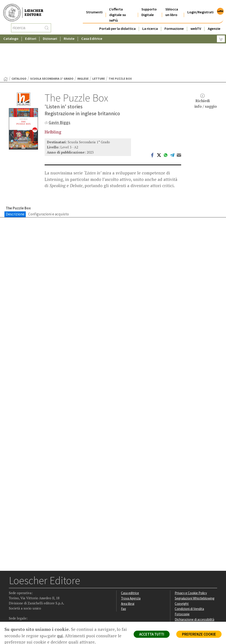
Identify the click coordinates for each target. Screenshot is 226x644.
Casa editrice (130, 558)
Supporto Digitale (149, 6)
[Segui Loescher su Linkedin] (30, 599)
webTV (196, 23)
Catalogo (11, 34)
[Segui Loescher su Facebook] (13, 599)
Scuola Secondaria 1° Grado (52, 43)
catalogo (19, 43)
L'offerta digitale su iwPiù (118, 9)
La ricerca (150, 23)
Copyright (182, 568)
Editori (31, 34)
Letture (99, 43)
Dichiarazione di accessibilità (195, 584)
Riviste (69, 34)
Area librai (128, 568)
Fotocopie (182, 579)
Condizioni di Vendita (189, 574)
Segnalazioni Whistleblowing (195, 563)
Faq (124, 574)
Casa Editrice (92, 34)
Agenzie (214, 23)
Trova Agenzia (131, 563)
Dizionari (50, 34)
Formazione (174, 23)
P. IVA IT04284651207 (24, 617)
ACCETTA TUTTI (150, 634)
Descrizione (15, 178)
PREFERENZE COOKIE (199, 634)
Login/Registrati (200, 7)
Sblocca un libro (172, 6)
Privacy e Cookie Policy (191, 558)
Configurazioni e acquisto (49, 178)
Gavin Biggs (59, 87)
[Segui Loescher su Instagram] (21, 599)
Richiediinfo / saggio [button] (206, 66)
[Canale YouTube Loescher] (39, 599)
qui (66, 636)
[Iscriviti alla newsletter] (47, 599)
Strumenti (94, 7)
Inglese (83, 43)
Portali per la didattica (117, 23)
